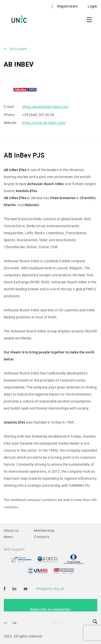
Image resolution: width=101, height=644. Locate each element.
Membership (44, 530)
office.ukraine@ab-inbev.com (45, 107)
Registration (67, 6)
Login (92, 6)
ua (14, 623)
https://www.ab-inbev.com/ (44, 123)
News (8, 537)
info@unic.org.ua (50, 589)
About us (11, 530)
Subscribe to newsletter (51, 609)
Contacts (42, 537)
